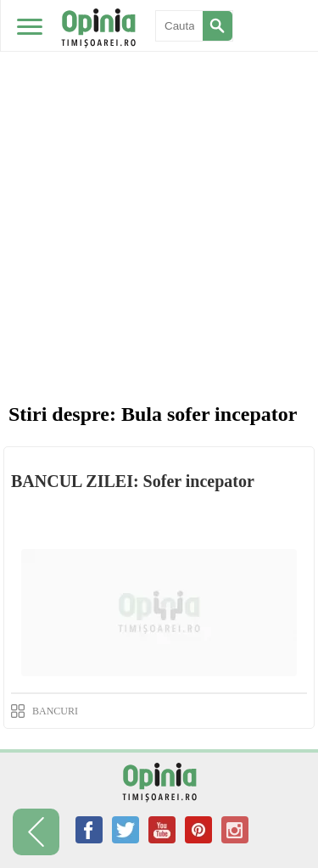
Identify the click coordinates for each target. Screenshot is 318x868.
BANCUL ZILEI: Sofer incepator (133, 481)
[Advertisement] (159, 168)
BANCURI (55, 711)
